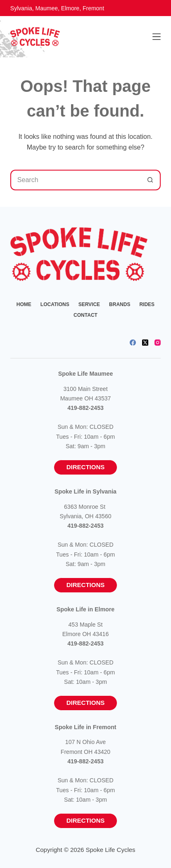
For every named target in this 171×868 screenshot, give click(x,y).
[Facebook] (133, 343)
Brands (120, 304)
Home (24, 304)
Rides (147, 304)
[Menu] (157, 37)
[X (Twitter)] (145, 343)
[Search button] (150, 180)
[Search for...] (75, 180)
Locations (55, 304)
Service (89, 304)
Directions (86, 467)
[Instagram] (158, 343)
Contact (85, 315)
